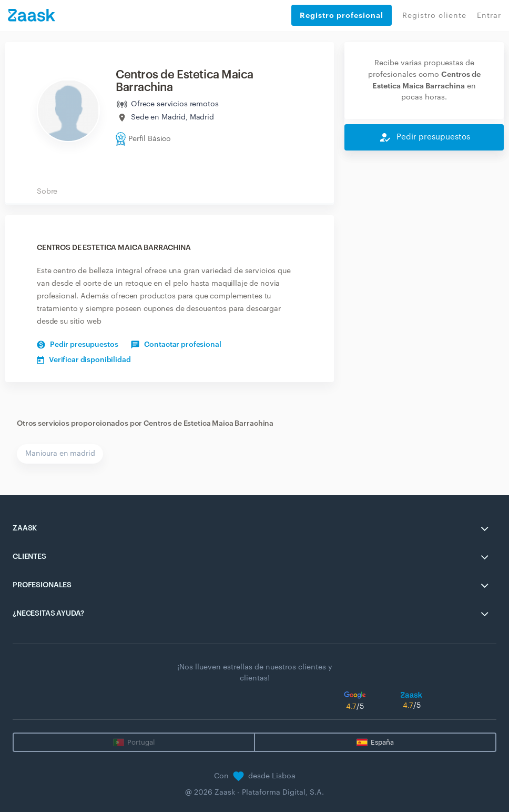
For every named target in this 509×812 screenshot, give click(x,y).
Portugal (141, 742)
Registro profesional (342, 15)
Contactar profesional (176, 345)
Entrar (489, 16)
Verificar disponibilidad (84, 360)
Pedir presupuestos (77, 345)
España (382, 742)
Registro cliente (434, 16)
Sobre (47, 192)
